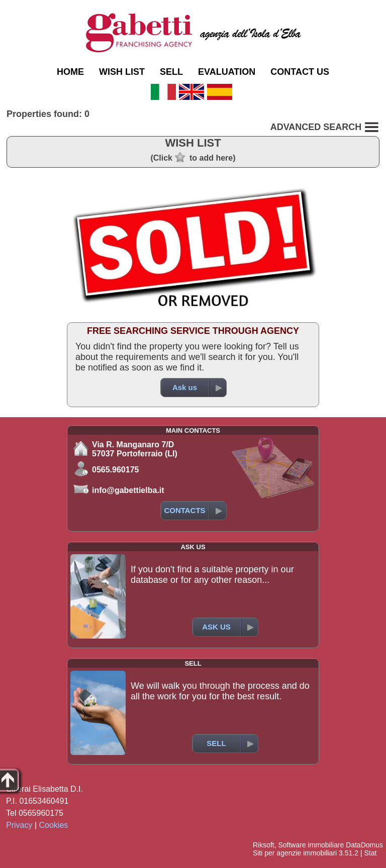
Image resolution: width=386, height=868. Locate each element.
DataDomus (364, 845)
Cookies (54, 825)
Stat (370, 853)
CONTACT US (300, 72)
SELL (171, 72)
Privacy (19, 825)
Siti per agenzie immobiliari (295, 853)
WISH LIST (122, 72)
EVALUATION (227, 72)
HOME (70, 72)
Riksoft (264, 845)
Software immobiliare (311, 845)
